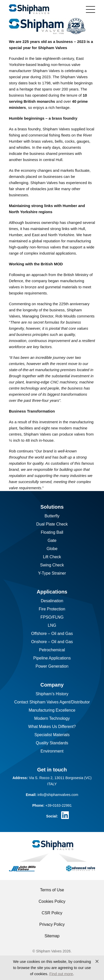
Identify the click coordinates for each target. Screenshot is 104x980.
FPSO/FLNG (52, 617)
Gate (52, 540)
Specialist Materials (52, 735)
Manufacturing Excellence (52, 710)
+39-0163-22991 (58, 805)
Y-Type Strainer (52, 573)
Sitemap (52, 936)
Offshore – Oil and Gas (52, 634)
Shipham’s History (52, 694)
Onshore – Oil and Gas (52, 642)
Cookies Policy (52, 901)
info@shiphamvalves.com (58, 795)
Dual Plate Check (52, 524)
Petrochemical (52, 650)
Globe (52, 549)
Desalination (52, 601)
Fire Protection (52, 609)
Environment (52, 751)
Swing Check (52, 565)
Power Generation (52, 666)
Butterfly (52, 516)
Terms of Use (52, 890)
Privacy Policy (52, 924)
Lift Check (52, 557)
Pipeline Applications (52, 658)
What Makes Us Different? (52, 727)
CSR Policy (52, 913)
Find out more (61, 974)
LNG (52, 625)
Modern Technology (52, 718)
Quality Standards (52, 743)
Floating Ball (52, 532)
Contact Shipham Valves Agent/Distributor (52, 702)
